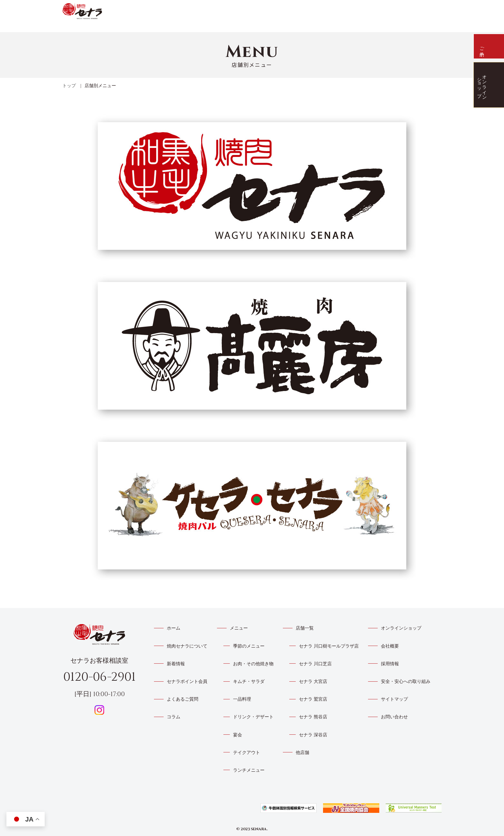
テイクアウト (247, 753)
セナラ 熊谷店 (313, 717)
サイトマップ (394, 699)
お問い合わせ (394, 717)
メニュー (327, 12)
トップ (69, 86)
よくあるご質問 (385, 10)
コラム (174, 717)
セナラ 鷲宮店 (313, 699)
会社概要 (390, 646)
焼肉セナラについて (252, 13)
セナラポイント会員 (187, 682)
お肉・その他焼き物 (253, 664)
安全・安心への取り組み (406, 682)
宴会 (238, 735)
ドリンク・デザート (253, 717)
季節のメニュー (249, 646)
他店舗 (302, 753)
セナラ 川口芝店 (315, 664)
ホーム (174, 628)
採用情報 (390, 664)
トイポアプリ (356, 11)
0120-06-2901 (99, 677)
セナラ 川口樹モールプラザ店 (329, 646)
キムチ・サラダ (249, 682)
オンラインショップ (401, 628)
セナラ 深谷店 (313, 735)
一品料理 (242, 699)
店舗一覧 (303, 12)
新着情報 (278, 12)
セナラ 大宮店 (313, 682)
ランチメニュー (249, 770)
